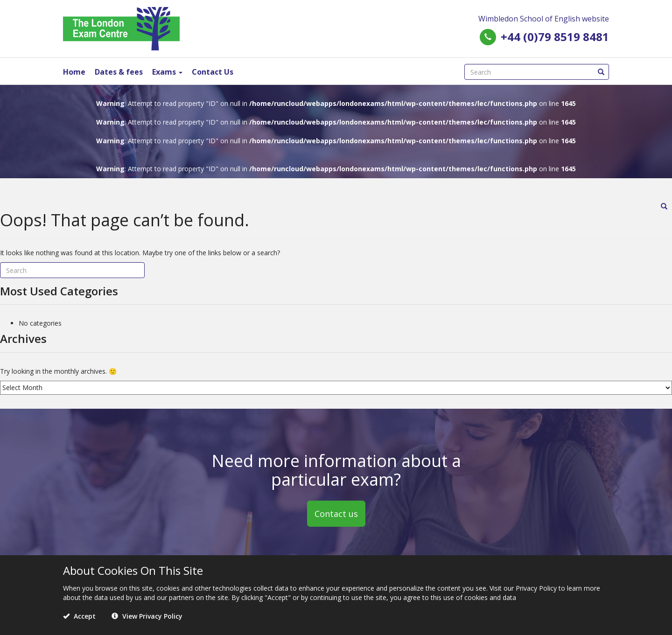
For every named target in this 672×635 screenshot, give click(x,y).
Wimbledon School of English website (544, 19)
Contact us (336, 513)
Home (74, 72)
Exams (167, 72)
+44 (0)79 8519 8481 (555, 37)
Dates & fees (119, 72)
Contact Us (213, 72)
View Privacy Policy (147, 616)
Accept (79, 616)
